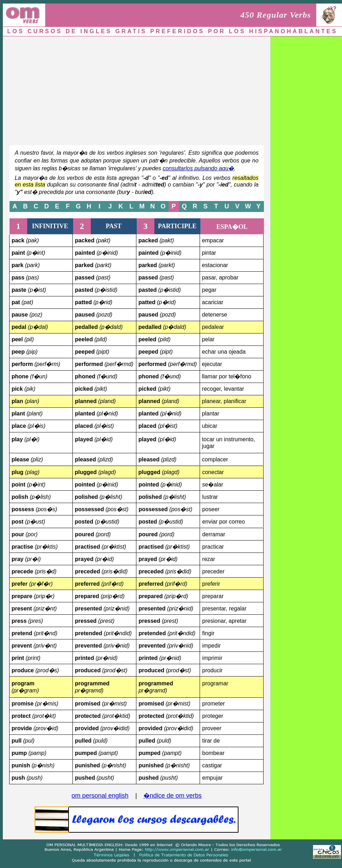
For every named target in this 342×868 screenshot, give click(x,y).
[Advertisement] (129, 89)
